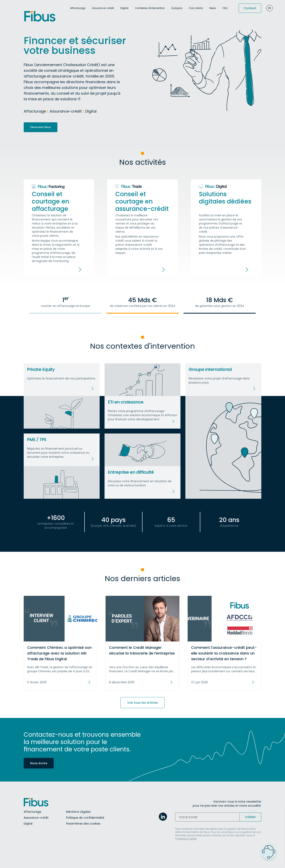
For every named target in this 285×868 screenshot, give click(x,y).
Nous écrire (39, 763)
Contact (250, 8)
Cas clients (196, 8)
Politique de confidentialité (85, 818)
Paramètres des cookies (83, 824)
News (213, 8)
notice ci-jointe (187, 839)
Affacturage (78, 8)
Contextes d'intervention (150, 8)
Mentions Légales (78, 812)
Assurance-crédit (103, 8)
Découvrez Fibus (41, 127)
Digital (124, 8)
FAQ (225, 8)
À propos (177, 8)
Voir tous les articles (142, 703)
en (269, 8)
